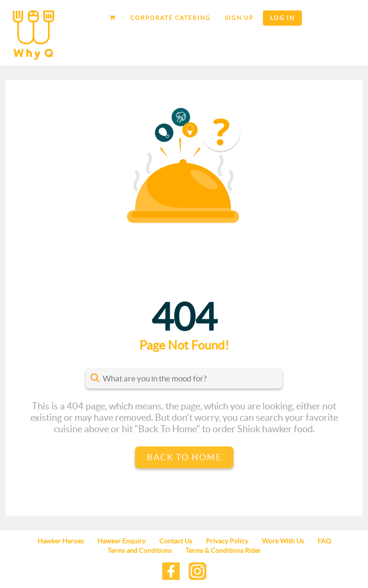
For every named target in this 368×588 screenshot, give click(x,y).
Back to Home (184, 457)
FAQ (324, 541)
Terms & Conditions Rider (223, 550)
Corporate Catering (170, 18)
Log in (282, 18)
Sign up (239, 18)
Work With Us (283, 541)
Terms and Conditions (140, 550)
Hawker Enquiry (121, 541)
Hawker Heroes (61, 541)
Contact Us (176, 541)
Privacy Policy (227, 541)
